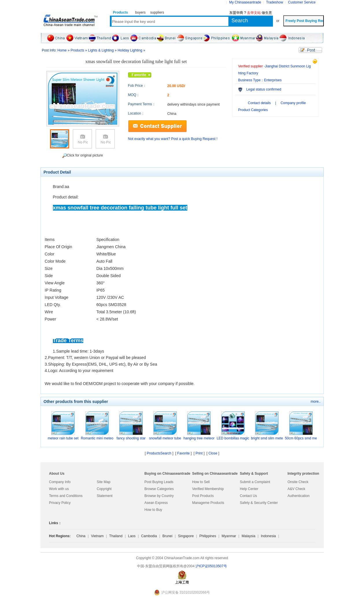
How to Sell (201, 482)
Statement (105, 496)
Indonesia (268, 536)
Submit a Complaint (255, 482)
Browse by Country (159, 496)
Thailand (116, 536)
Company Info (60, 482)
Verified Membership (208, 489)
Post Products (203, 496)
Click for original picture (83, 156)
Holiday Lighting (130, 50)
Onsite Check (298, 482)
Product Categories (253, 110)
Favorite (183, 453)
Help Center (249, 489)
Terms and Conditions (66, 496)
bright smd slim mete (267, 438)
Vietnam (97, 536)
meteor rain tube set (63, 438)
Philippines (208, 536)
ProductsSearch (159, 453)
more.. (315, 402)
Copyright (104, 489)
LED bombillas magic (233, 438)
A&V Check (296, 489)
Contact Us (248, 496)
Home (62, 50)
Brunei (168, 536)
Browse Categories (159, 489)
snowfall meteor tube (165, 438)
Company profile (293, 103)
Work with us (59, 489)
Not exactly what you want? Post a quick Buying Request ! (173, 139)
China (81, 536)
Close (213, 453)
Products (77, 50)
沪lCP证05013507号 (211, 566)
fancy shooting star (131, 438)
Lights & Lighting (101, 50)
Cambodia (149, 536)
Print (199, 453)
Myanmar (229, 536)
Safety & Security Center (259, 503)
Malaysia (248, 536)
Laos (132, 536)
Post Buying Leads (159, 482)
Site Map (104, 482)
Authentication (299, 496)
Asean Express (156, 503)
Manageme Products (208, 503)
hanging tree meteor (199, 438)
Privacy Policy (60, 503)
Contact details (259, 103)
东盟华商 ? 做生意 (251, 13)
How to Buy (153, 510)
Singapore (186, 536)
